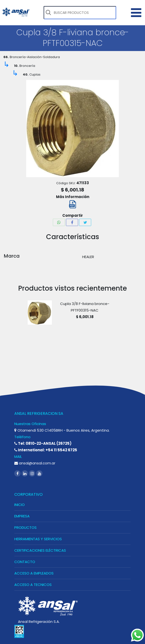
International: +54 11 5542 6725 (46, 450)
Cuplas (35, 74)
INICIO (20, 505)
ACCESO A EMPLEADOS (34, 573)
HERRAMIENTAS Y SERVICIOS (38, 539)
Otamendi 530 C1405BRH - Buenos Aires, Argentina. (62, 430)
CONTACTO (25, 562)
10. (16, 66)
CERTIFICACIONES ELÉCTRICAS (40, 550)
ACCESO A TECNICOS (33, 585)
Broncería (27, 66)
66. (6, 57)
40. (26, 74)
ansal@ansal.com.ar (35, 463)
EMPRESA (22, 516)
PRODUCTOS (25, 527)
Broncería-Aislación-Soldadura (35, 57)
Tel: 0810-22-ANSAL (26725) (43, 443)
